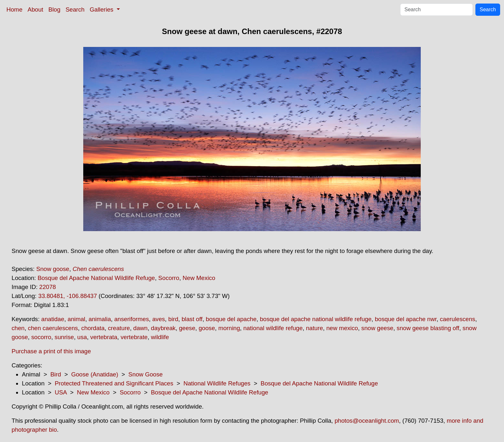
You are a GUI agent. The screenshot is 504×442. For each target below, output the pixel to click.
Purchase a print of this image (51, 351)
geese (187, 328)
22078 (48, 287)
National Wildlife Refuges (217, 383)
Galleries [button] (102, 9)
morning (229, 328)
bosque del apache (231, 319)
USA (61, 392)
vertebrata (104, 337)
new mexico (342, 328)
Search (75, 9)
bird (173, 319)
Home (14, 9)
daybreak (163, 328)
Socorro (169, 278)
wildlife (160, 337)
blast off (192, 319)
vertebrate (134, 337)
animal (76, 319)
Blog (54, 9)
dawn (141, 328)
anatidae (53, 319)
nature (315, 328)
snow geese (377, 328)
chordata (93, 328)
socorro (41, 337)
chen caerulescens (53, 328)
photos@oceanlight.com (367, 421)
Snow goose (53, 269)
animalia (100, 319)
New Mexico (199, 278)
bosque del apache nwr (406, 319)
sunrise (64, 337)
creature (119, 328)
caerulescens (458, 319)
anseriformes (131, 319)
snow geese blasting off (428, 328)
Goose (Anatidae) (94, 374)
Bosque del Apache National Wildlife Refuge (96, 278)
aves (159, 319)
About (36, 9)
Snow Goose (145, 374)
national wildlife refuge (273, 328)
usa (82, 337)
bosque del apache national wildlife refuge (315, 319)
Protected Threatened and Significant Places (114, 383)
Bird (56, 374)
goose (207, 328)
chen (18, 328)
